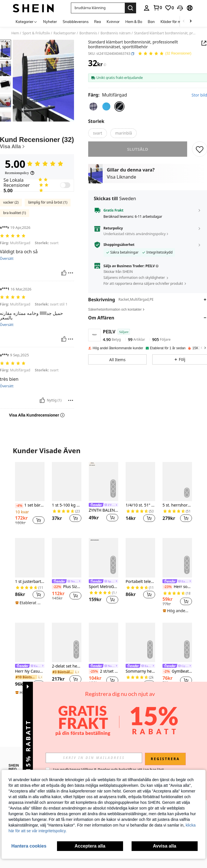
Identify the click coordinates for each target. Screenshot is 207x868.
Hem (15, 33)
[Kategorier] (27, 21)
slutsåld (138, 153)
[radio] (93, 106)
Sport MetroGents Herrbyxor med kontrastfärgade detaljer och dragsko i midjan (103, 587)
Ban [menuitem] (151, 22)
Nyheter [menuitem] (50, 22)
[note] (29, 603)
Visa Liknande (122, 181)
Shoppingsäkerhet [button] (119, 249)
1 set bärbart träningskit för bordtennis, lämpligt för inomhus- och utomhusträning (30, 505)
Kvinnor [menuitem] (113, 22)
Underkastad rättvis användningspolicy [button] (135, 238)
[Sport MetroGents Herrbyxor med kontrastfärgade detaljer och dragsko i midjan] (103, 558)
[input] (94, 758)
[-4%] (19, 506)
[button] (98, 8)
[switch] (65, 185)
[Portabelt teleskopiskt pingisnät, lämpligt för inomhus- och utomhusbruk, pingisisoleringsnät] (140, 558)
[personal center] (147, 8)
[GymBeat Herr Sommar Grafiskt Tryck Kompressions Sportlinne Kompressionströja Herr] (177, 642)
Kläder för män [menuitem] (173, 22)
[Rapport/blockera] (71, 273)
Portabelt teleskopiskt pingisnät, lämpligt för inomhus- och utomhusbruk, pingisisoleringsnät (140, 582)
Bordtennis (88, 33)
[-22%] (57, 587)
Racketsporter (65, 33)
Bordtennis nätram (115, 33)
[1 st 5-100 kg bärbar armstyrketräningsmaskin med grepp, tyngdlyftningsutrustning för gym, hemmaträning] (67, 482)
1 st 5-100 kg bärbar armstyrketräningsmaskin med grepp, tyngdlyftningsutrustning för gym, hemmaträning (67, 505)
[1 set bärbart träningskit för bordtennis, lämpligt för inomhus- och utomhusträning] (30, 482)
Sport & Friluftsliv (36, 33)
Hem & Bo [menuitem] (134, 22)
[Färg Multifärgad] (108, 95)
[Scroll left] (184, 21)
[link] (157, 8)
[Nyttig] (64, 273)
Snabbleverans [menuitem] (76, 22)
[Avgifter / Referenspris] (105, 65)
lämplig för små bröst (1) (48, 202)
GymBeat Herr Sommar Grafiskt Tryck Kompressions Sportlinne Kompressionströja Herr (177, 672)
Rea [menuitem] (98, 22)
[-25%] (94, 672)
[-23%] (167, 587)
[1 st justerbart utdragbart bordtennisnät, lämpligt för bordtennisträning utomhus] (30, 558)
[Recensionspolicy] (20, 173)
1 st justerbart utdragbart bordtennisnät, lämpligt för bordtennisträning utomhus (30, 582)
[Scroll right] (191, 21)
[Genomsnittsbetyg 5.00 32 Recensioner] (165, 54)
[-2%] (167, 672)
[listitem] (30, 495)
